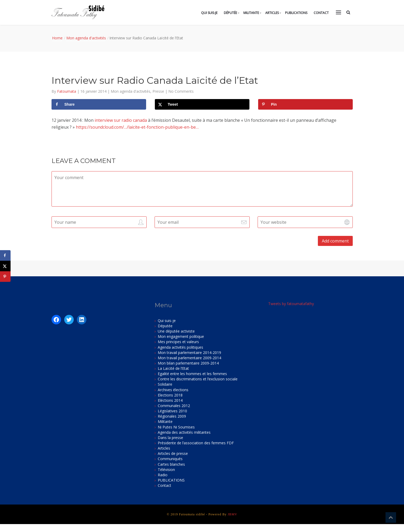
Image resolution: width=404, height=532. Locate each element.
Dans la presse (170, 438)
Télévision (166, 470)
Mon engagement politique (181, 336)
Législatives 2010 (172, 411)
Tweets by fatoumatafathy (291, 304)
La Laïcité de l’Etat (173, 368)
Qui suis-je (209, 13)
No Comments (181, 91)
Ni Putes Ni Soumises (176, 427)
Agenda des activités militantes (184, 432)
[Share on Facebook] (99, 104)
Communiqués (170, 459)
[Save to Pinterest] (305, 104)
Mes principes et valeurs (178, 342)
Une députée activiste (176, 331)
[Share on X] (202, 104)
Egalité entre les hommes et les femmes (192, 374)
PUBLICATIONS (296, 13)
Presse (158, 91)
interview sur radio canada (121, 120)
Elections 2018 (170, 395)
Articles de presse (173, 453)
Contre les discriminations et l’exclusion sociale (198, 379)
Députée (230, 13)
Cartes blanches (171, 464)
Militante (251, 13)
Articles (272, 13)
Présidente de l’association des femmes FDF (196, 443)
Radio (163, 475)
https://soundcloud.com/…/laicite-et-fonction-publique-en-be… (137, 127)
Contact (321, 13)
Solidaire (165, 384)
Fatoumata (67, 91)
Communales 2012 (174, 406)
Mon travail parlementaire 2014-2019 (189, 353)
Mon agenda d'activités (86, 38)
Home (57, 38)
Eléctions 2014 (170, 400)
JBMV (233, 514)
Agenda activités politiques (180, 347)
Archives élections (173, 390)
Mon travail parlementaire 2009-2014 (189, 358)
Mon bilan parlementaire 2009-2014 (188, 363)
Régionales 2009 (172, 416)
